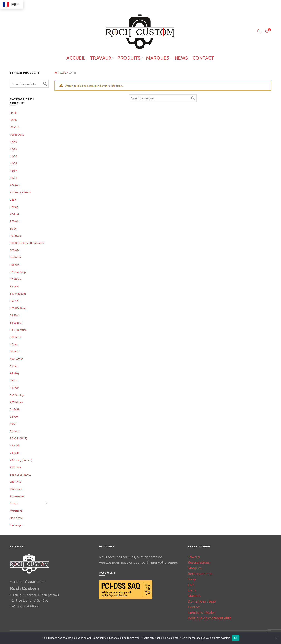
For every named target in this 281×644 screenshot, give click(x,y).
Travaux (101, 58)
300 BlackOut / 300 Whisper (27, 243)
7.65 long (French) (21, 460)
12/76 (13, 163)
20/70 (13, 178)
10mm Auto (17, 134)
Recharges (16, 525)
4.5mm (14, 344)
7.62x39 (15, 453)
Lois (191, 585)
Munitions (16, 511)
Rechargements (200, 573)
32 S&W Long (18, 272)
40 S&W (15, 351)
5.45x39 (15, 409)
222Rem (15, 185)
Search (193, 98)
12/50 (13, 142)
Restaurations (199, 562)
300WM (15, 250)
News (181, 58)
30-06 (13, 228)
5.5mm (14, 417)
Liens (192, 590)
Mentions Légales (202, 612)
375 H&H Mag (18, 308)
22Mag (14, 207)
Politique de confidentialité (210, 618)
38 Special (16, 322)
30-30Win (16, 236)
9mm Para (16, 489)
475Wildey (16, 402)
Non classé (16, 518)
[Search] (259, 31)
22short (15, 214)
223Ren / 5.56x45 (21, 192)
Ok (236, 638)
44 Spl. (14, 380)
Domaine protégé (202, 601)
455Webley (17, 395)
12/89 (13, 170)
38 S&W (15, 315)
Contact (203, 58)
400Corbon (17, 359)
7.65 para (15, 467)
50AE (13, 424)
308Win (15, 265)
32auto (14, 286)
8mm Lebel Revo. (20, 474)
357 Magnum (18, 293)
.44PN (14, 113)
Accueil (76, 58)
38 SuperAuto (18, 330)
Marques (158, 58)
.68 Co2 (14, 127)
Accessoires (17, 496)
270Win (15, 221)
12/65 (13, 149)
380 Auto (15, 337)
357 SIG (14, 301)
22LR (13, 199)
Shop (192, 579)
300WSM (15, 257)
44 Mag (14, 373)
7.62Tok (15, 445)
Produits (129, 58)
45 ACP (14, 387)
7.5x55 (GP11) (18, 438)
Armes (14, 503)
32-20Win (16, 279)
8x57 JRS (15, 482)
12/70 (13, 156)
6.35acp (15, 431)
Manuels (194, 596)
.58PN (14, 120)
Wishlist (269, 30)
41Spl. (14, 366)
